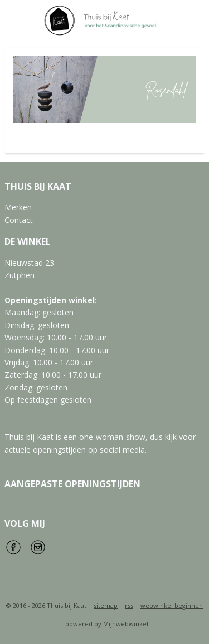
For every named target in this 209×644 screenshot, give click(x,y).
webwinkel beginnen (172, 605)
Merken (18, 207)
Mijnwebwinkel (126, 624)
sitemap (106, 605)
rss (129, 605)
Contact (19, 220)
